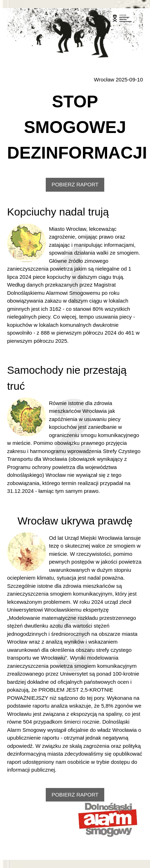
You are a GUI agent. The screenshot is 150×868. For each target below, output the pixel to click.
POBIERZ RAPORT (75, 184)
